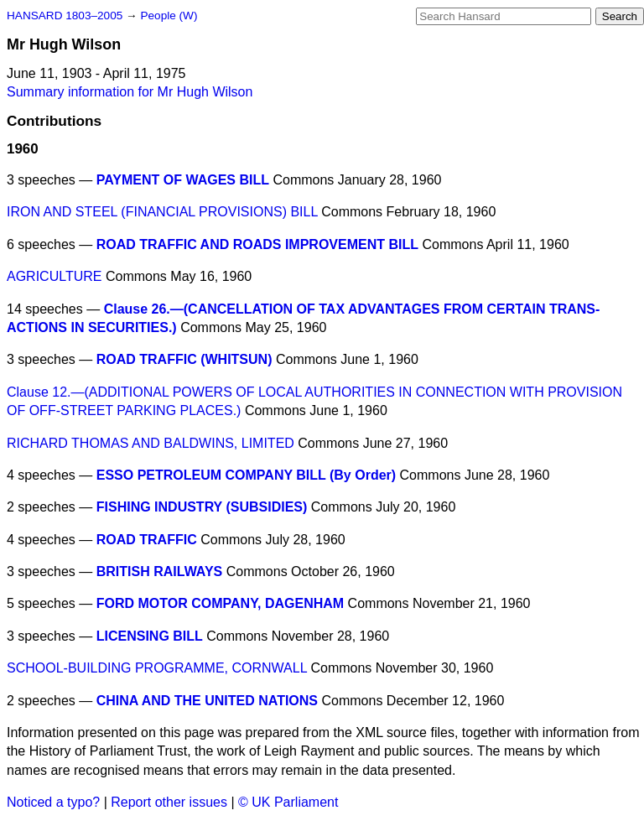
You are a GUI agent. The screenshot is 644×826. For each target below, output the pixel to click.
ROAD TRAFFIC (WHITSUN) (184, 359)
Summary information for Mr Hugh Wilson (130, 92)
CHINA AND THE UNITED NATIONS (207, 701)
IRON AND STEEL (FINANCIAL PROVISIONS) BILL (162, 212)
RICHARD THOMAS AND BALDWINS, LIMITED (151, 443)
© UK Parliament (288, 802)
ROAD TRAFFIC (147, 540)
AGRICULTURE (55, 276)
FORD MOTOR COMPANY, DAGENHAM (220, 603)
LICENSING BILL (150, 636)
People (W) (169, 16)
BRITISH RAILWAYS (160, 571)
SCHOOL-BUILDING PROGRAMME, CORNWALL (157, 668)
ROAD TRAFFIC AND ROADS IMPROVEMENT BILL (257, 244)
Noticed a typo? (53, 802)
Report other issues (169, 802)
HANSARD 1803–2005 (65, 16)
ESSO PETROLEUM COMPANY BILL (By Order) (246, 475)
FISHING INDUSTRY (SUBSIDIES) (202, 507)
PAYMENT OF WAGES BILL (183, 180)
